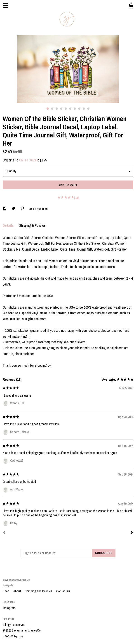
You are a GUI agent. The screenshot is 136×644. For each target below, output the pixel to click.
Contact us (63, 591)
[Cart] (131, 7)
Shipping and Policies (39, 591)
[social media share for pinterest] (23, 209)
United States (29, 160)
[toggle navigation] (5, 6)
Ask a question (39, 209)
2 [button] (52, 109)
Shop (6, 591)
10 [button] (88, 109)
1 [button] (48, 109)
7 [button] (75, 109)
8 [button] (79, 109)
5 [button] (66, 109)
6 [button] (70, 109)
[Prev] (4, 533)
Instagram (9, 608)
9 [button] (84, 109)
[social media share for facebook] (5, 209)
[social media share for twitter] (14, 209)
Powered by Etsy (13, 636)
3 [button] (57, 109)
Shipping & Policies (32, 225)
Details (9, 225)
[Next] (132, 533)
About (17, 591)
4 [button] (61, 109)
